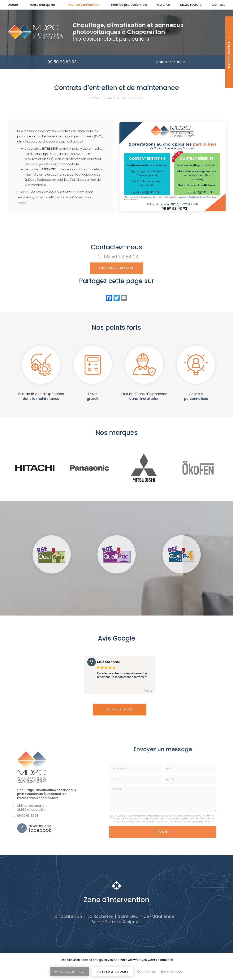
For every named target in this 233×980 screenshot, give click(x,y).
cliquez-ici (205, 822)
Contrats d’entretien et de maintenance (121, 98)
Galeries (164, 5)
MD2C (93, 98)
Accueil (14, 5)
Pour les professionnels (129, 5)
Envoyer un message (116, 268)
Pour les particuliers (84, 5)
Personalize (147, 972)
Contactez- (171, 62)
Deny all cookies (112, 972)
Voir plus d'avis (119, 709)
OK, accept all (69, 972)
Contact (218, 5)
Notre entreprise (44, 5)
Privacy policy (172, 972)
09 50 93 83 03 (62, 62)
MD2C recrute (191, 5)
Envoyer (163, 832)
